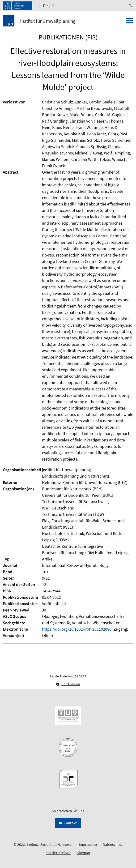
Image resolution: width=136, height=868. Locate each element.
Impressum (88, 844)
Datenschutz (113, 844)
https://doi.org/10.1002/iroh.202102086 (77, 629)
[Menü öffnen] (129, 22)
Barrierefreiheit (59, 853)
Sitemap (83, 853)
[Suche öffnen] (131, 6)
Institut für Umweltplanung (48, 21)
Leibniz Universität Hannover (50, 844)
